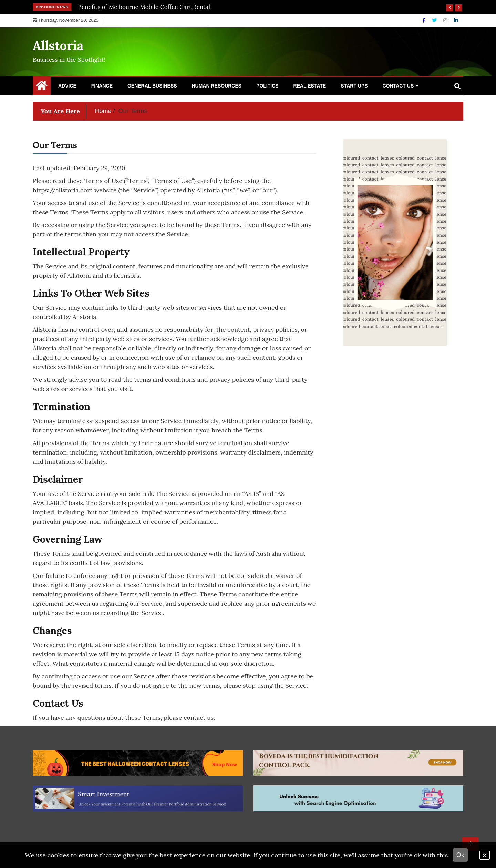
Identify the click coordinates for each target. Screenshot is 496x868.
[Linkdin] (456, 20)
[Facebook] (425, 20)
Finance (102, 86)
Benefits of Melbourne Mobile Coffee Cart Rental (144, 7)
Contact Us (398, 86)
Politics (267, 86)
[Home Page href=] (42, 87)
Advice (67, 86)
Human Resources (216, 86)
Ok (460, 855)
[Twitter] (435, 20)
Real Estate (310, 86)
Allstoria (58, 45)
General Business (152, 86)
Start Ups (354, 86)
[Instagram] (446, 20)
